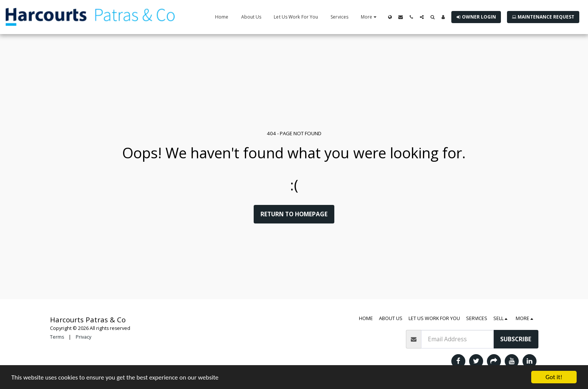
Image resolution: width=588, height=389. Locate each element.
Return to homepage (294, 214)
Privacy (83, 337)
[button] (401, 17)
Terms (57, 337)
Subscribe (516, 339)
